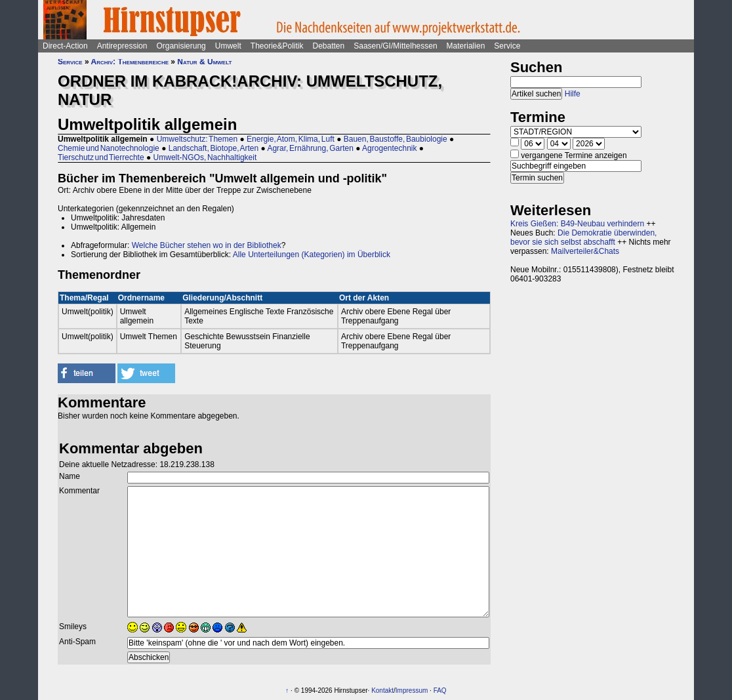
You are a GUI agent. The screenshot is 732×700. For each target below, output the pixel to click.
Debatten (329, 46)
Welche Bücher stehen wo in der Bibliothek (207, 245)
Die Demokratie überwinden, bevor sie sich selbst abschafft (583, 237)
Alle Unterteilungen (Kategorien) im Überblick (312, 255)
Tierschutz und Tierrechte (101, 157)
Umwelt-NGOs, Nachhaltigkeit (205, 157)
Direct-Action (65, 46)
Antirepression (122, 46)
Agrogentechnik (389, 148)
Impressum (412, 690)
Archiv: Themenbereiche (130, 62)
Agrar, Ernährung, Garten (310, 148)
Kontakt (382, 690)
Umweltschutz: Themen (197, 139)
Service (507, 46)
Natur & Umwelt (204, 62)
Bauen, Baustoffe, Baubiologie (396, 139)
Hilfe (573, 94)
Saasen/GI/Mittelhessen (395, 46)
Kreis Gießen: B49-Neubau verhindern (577, 224)
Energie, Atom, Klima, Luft (291, 139)
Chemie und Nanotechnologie (109, 148)
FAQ (440, 690)
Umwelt (228, 46)
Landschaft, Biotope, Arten (213, 148)
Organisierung (181, 46)
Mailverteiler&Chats (585, 251)
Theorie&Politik (277, 46)
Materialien (466, 46)
